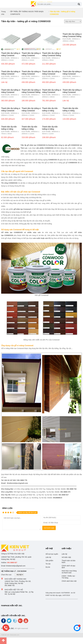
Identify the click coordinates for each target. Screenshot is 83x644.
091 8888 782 (10, 585)
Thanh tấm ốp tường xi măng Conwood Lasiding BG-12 (11, 74)
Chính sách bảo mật (69, 581)
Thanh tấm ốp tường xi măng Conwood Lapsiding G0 (72, 74)
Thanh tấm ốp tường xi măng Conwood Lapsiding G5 (31, 55)
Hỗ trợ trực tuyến (52, 554)
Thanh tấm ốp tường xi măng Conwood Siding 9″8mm (52, 55)
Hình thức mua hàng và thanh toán (69, 572)
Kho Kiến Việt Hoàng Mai (15, 579)
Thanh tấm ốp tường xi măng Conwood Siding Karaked (31, 92)
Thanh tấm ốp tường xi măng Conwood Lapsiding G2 (31, 74)
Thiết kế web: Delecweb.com (10, 635)
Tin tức (48, 564)
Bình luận (7, 508)
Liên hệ (48, 557)
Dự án (48, 567)
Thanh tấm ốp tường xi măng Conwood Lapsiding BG (11, 92)
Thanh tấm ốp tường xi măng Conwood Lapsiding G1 (52, 74)
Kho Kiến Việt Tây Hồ (14, 590)
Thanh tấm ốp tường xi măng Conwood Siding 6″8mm (72, 36)
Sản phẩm (49, 561)
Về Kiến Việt (66, 557)
